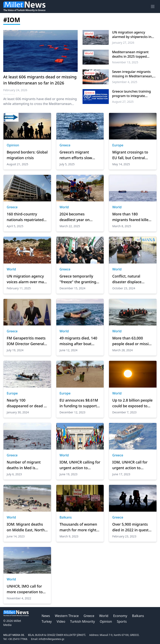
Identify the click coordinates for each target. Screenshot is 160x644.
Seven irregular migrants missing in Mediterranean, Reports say (132, 74)
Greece (65, 145)
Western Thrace (67, 616)
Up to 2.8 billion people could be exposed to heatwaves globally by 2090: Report (132, 403)
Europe (118, 145)
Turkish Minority (83, 621)
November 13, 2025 (125, 62)
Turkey (47, 621)
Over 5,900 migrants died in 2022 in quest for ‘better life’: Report (131, 527)
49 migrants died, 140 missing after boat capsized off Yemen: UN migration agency (78, 341)
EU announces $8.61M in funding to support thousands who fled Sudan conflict (79, 403)
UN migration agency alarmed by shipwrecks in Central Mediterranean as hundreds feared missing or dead (133, 35)
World (64, 207)
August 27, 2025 (123, 102)
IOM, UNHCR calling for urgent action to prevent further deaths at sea (80, 465)
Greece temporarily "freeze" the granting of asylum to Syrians (78, 279)
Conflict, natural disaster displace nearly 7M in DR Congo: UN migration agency (133, 279)
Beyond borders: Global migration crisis (27, 155)
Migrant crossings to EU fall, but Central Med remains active (130, 155)
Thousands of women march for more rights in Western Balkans (79, 527)
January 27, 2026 (123, 43)
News (46, 616)
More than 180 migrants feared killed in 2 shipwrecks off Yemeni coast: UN (131, 217)
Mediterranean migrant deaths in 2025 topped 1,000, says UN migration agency (131, 54)
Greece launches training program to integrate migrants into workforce (131, 94)
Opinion (13, 145)
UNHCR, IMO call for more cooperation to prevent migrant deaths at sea (25, 589)
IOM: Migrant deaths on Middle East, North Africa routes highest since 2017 (26, 527)
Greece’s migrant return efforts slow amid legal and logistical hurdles (76, 155)
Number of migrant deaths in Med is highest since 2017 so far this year (25, 465)
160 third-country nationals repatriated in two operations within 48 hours (25, 217)
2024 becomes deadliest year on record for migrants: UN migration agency (78, 217)
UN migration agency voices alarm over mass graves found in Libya (27, 279)
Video (61, 621)
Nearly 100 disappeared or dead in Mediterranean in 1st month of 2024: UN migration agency (27, 403)
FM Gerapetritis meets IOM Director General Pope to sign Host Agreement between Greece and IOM (26, 341)
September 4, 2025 (125, 82)
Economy (120, 616)
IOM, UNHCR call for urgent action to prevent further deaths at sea (132, 465)
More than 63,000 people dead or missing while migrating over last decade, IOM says (133, 341)
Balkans (66, 517)
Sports (122, 621)
